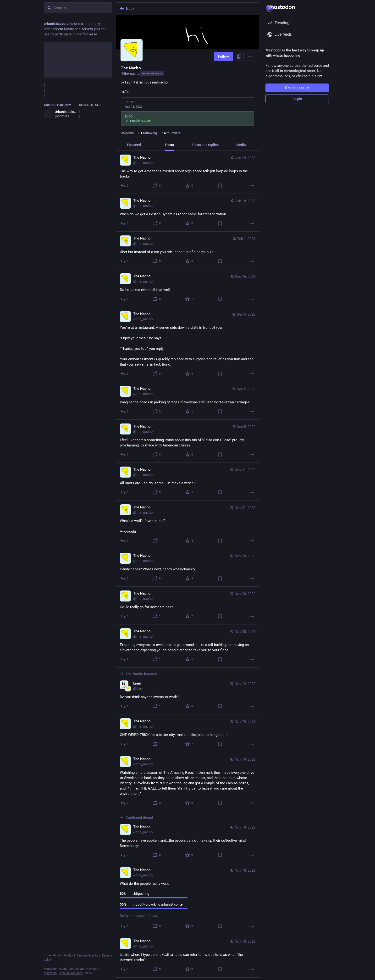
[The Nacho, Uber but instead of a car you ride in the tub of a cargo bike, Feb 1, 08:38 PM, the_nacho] (187, 251)
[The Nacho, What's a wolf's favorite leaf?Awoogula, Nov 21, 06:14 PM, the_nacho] (187, 525)
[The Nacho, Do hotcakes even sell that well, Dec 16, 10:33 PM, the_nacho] (187, 288)
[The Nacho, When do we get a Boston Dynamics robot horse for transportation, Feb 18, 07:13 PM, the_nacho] (187, 213)
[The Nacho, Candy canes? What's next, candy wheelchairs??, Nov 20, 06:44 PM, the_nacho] (187, 568)
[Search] (78, 8)
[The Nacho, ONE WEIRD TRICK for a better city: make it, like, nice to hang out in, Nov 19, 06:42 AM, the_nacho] (187, 733)
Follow (223, 56)
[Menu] (250, 56)
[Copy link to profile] (239, 56)
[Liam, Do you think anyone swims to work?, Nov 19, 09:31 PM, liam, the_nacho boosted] (187, 691)
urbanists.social (152, 73)
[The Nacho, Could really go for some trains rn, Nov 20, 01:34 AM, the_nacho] (187, 606)
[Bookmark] (220, 186)
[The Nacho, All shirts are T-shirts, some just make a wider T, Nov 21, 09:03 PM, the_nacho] (187, 482)
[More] (252, 186)
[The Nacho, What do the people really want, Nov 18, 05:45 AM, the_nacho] (187, 899)
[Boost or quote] (157, 186)
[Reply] (124, 186)
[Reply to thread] (124, 855)
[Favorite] (189, 186)
